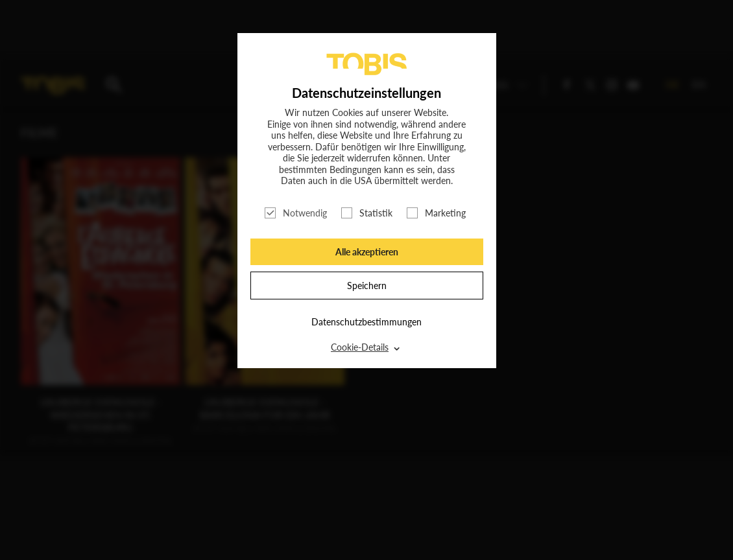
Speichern (367, 286)
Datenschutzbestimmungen (367, 322)
